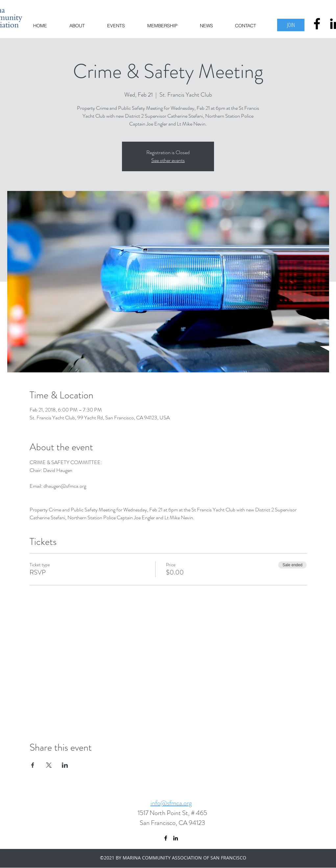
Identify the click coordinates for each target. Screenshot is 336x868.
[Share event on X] (49, 765)
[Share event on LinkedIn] (65, 765)
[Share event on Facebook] (33, 765)
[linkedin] (176, 838)
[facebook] (317, 24)
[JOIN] (291, 25)
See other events (168, 160)
